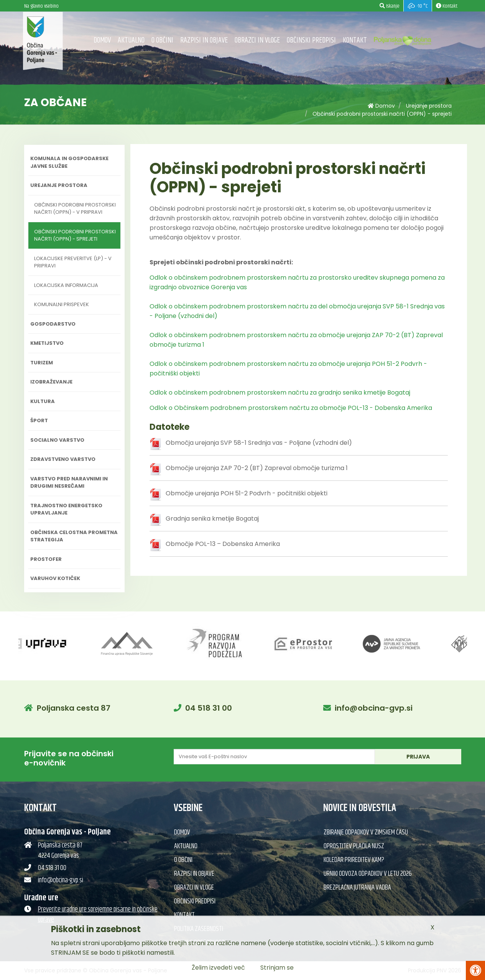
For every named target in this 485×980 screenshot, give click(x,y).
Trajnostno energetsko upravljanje (66, 509)
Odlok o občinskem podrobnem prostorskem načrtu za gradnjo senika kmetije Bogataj (280, 392)
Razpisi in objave (204, 40)
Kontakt (355, 40)
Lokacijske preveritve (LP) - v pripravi (73, 262)
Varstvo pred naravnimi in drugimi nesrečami (69, 483)
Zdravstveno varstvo (63, 459)
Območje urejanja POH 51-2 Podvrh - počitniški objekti (247, 493)
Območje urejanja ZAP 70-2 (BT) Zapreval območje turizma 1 (257, 468)
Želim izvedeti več (218, 968)
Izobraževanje (51, 382)
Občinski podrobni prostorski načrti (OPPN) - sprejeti (382, 114)
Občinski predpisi (311, 40)
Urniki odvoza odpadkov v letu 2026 (368, 874)
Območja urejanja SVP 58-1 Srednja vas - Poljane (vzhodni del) (259, 443)
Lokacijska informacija (66, 285)
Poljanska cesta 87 (74, 708)
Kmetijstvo (47, 343)
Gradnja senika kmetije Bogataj (212, 519)
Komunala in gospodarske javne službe (69, 162)
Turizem (42, 363)
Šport (39, 420)
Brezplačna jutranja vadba (357, 888)
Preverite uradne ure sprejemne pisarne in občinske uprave (98, 915)
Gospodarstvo (53, 324)
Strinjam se (277, 968)
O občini (162, 40)
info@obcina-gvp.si (374, 708)
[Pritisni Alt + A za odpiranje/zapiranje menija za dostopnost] (475, 970)
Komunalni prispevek (62, 304)
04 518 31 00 (209, 708)
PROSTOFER (46, 559)
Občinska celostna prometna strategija (74, 536)
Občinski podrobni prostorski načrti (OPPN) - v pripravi (75, 209)
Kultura (43, 401)
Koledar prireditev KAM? (354, 860)
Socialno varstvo (57, 440)
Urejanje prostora (429, 106)
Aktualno (131, 40)
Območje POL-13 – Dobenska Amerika (223, 544)
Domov (102, 40)
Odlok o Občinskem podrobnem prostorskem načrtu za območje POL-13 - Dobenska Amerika (291, 408)
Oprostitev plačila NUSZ (354, 846)
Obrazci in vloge (257, 40)
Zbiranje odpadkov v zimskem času (366, 833)
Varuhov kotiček (55, 578)
